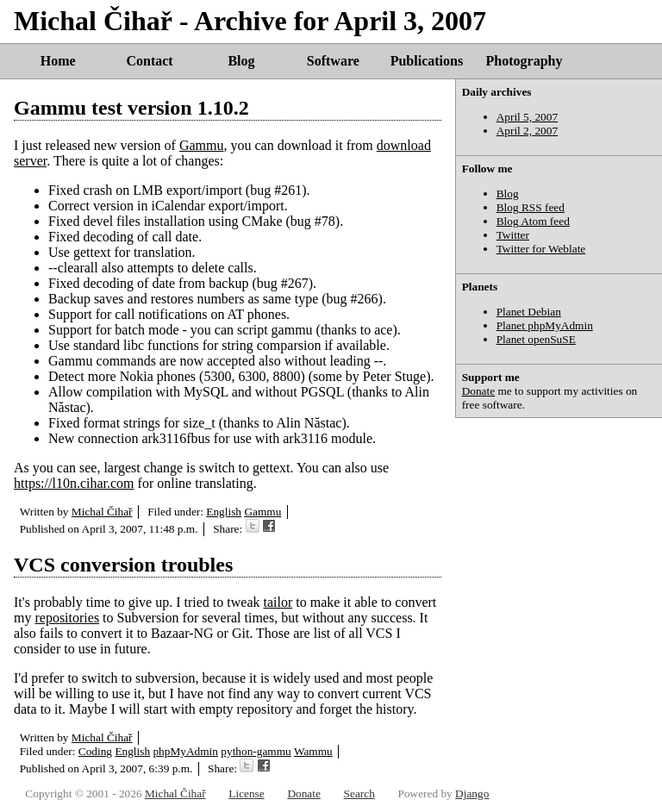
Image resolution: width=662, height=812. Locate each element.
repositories (67, 618)
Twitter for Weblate (541, 249)
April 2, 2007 (527, 131)
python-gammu (256, 751)
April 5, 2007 (527, 117)
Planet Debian (529, 312)
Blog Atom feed (533, 221)
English (224, 512)
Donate (479, 391)
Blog (241, 61)
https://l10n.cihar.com (74, 483)
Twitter (513, 235)
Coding (95, 751)
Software (333, 61)
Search (359, 793)
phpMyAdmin (185, 751)
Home (58, 61)
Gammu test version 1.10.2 (131, 108)
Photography (525, 61)
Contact (149, 61)
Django (472, 793)
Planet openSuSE (536, 339)
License (246, 793)
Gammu (202, 145)
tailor (278, 602)
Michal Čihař (102, 512)
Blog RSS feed (531, 207)
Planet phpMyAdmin (545, 325)
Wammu (313, 751)
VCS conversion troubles (123, 565)
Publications (427, 61)
